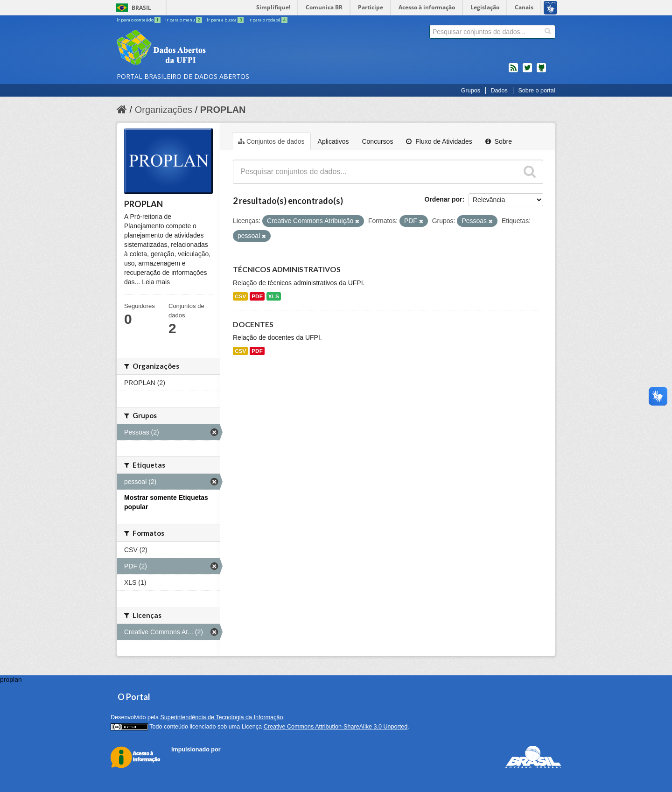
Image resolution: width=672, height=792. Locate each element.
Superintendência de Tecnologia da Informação (221, 717)
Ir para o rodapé (268, 20)
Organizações (164, 110)
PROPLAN (223, 110)
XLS (274, 296)
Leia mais (156, 282)
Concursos (377, 141)
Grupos (471, 91)
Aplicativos (333, 141)
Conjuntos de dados (271, 141)
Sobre (499, 141)
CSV (240, 296)
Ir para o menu (184, 20)
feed (513, 71)
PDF (257, 296)
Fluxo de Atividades (439, 141)
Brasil (141, 8)
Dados (499, 91)
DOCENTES (253, 324)
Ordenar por (444, 199)
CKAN (187, 760)
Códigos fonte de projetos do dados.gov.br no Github (541, 71)
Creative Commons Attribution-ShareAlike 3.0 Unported (336, 727)
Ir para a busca (226, 20)
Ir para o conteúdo (139, 20)
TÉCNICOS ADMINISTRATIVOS (287, 269)
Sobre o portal (536, 91)
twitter (527, 71)
